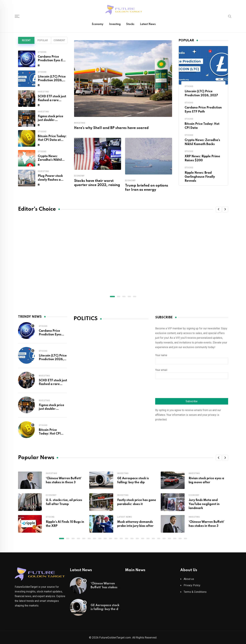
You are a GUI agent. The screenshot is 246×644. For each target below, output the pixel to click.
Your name (192, 358)
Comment (59, 40)
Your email (192, 373)
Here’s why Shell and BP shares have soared (111, 128)
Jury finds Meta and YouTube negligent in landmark (204, 504)
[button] (219, 209)
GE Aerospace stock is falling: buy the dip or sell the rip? (106, 609)
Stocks (130, 24)
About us (189, 579)
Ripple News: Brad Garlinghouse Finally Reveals (200, 177)
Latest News (148, 24)
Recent (26, 40)
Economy (98, 24)
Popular (43, 40)
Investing (115, 24)
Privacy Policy (192, 585)
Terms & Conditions (195, 592)
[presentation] (181, 389)
